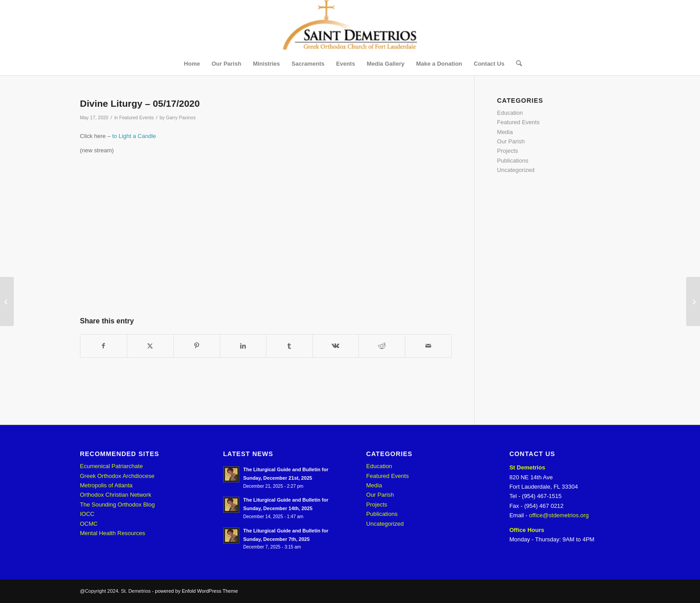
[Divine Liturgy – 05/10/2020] (7, 301)
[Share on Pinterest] (197, 346)
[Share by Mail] (428, 346)
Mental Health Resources (112, 533)
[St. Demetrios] (350, 26)
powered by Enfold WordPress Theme (196, 591)
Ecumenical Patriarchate (111, 466)
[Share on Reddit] (382, 346)
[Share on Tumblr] (290, 346)
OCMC (89, 524)
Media (505, 132)
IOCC (87, 514)
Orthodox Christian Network (116, 495)
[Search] (516, 64)
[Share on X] (150, 346)
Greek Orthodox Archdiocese (117, 476)
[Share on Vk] (336, 346)
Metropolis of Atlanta (106, 485)
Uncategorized (516, 170)
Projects (507, 151)
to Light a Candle (134, 136)
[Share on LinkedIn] (243, 346)
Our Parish (511, 141)
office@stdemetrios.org (559, 515)
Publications (512, 161)
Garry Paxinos (181, 117)
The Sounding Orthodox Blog (117, 505)
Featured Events (136, 117)
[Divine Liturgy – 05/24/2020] (693, 301)
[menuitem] (192, 64)
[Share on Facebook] (104, 346)
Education (510, 113)
